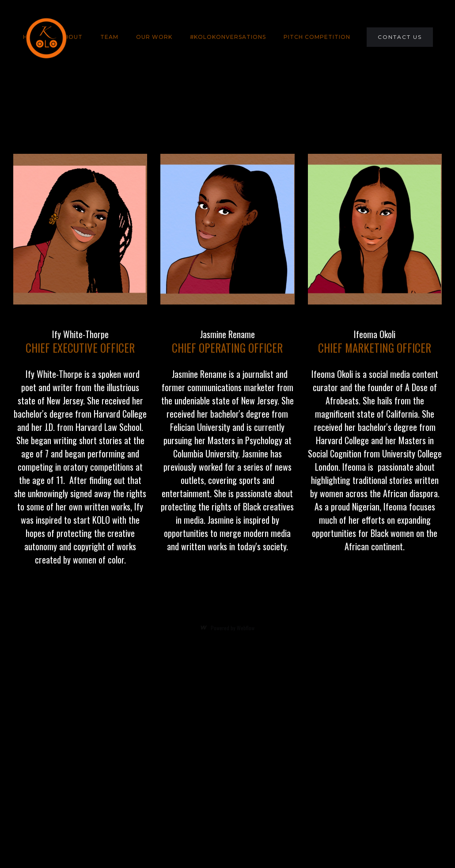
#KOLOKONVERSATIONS (228, 37)
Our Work (154, 37)
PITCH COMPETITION (317, 37)
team (109, 37)
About (71, 37)
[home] (46, 37)
